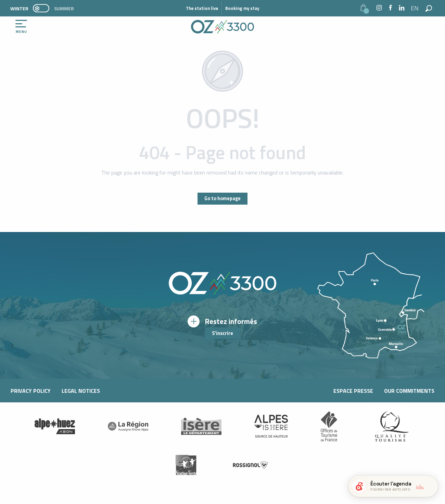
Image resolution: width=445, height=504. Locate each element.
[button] (415, 8)
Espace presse (353, 391)
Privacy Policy (31, 391)
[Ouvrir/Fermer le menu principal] (21, 27)
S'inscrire (222, 333)
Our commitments (409, 391)
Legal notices (81, 391)
